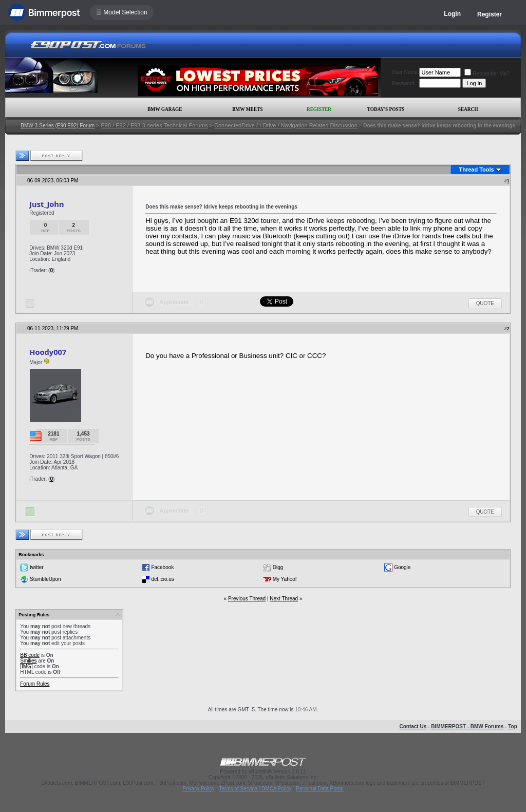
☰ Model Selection (122, 12)
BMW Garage (165, 109)
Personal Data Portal (320, 789)
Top (513, 726)
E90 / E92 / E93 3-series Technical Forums (154, 125)
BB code (30, 655)
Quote (485, 303)
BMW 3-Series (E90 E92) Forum (58, 126)
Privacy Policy (198, 789)
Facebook (162, 567)
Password (403, 83)
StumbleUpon (45, 579)
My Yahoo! (285, 579)
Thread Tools (476, 169)
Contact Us (413, 726)
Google (402, 567)
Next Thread (284, 599)
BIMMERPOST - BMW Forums (467, 726)
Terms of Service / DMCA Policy (255, 789)
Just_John (46, 204)
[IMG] (26, 666)
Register (490, 14)
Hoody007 (48, 352)
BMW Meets (247, 109)
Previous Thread (247, 599)
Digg (278, 567)
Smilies (28, 661)
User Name (405, 72)
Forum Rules (35, 684)
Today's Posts (386, 109)
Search (468, 109)
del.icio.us (162, 579)
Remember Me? (487, 74)
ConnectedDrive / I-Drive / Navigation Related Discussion (286, 125)
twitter (37, 567)
